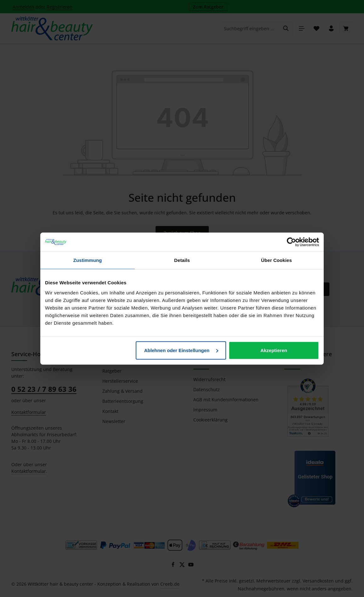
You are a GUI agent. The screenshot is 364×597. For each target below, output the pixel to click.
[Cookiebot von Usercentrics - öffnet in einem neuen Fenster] (291, 242)
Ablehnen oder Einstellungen (181, 350)
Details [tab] (182, 260)
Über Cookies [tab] (276, 260)
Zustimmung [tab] (88, 260)
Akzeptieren (274, 350)
